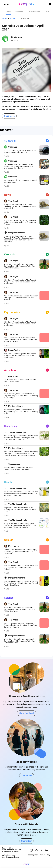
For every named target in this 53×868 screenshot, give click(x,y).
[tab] (9, 12)
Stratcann (24, 18)
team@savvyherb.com (11, 860)
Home (5, 18)
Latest (9, 12)
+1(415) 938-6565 (9, 858)
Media (13, 18)
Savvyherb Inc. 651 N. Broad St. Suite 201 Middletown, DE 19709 (12, 852)
